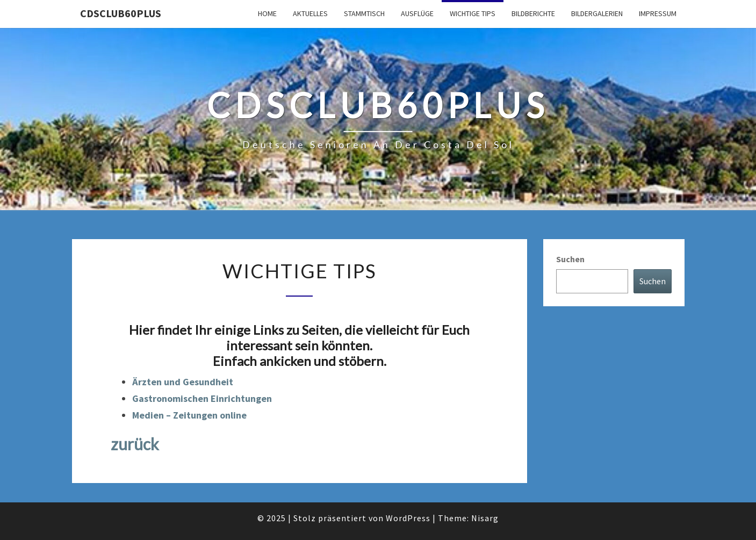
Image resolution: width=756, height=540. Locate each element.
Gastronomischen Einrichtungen (202, 398)
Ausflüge (417, 13)
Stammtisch (364, 13)
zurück (135, 444)
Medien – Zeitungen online (189, 415)
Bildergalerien (597, 13)
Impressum (658, 13)
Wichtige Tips (473, 13)
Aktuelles (310, 13)
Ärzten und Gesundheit (183, 382)
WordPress (408, 518)
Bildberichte (533, 13)
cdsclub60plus (121, 13)
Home (267, 13)
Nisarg (485, 518)
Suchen (570, 259)
